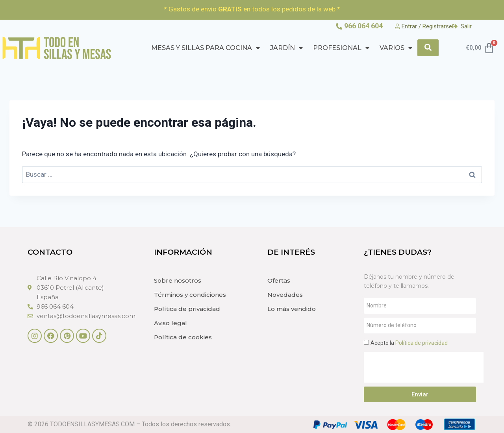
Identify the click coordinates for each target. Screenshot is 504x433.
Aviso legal (170, 323)
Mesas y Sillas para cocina (206, 48)
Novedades (285, 295)
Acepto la (409, 343)
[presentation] (424, 367)
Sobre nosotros (178, 280)
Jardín (286, 48)
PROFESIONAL (341, 48)
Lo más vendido (292, 309)
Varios (396, 48)
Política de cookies (183, 337)
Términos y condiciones (190, 295)
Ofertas (279, 280)
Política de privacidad (187, 309)
